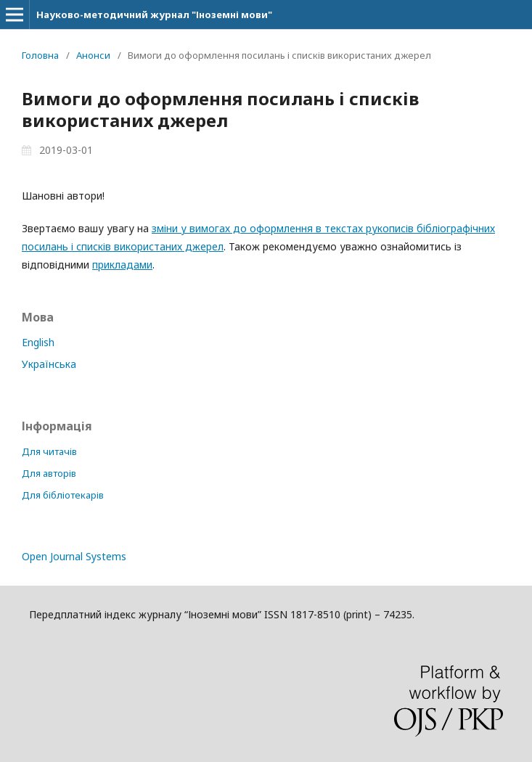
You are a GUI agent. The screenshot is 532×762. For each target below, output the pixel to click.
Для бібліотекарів (63, 495)
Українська (49, 364)
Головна (40, 55)
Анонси (93, 55)
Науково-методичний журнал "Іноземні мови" (154, 15)
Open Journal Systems (74, 556)
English (38, 342)
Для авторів (49, 473)
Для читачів (49, 451)
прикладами (122, 265)
